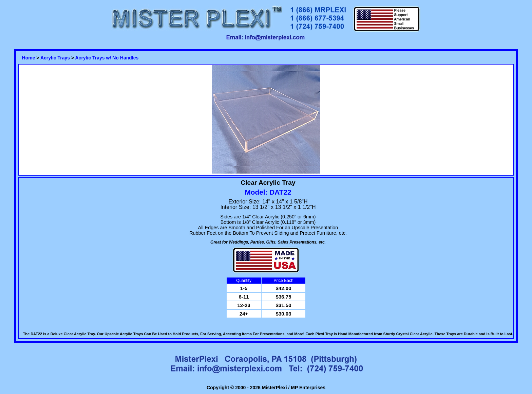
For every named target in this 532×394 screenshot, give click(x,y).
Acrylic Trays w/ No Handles (107, 58)
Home (29, 58)
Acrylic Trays (55, 58)
